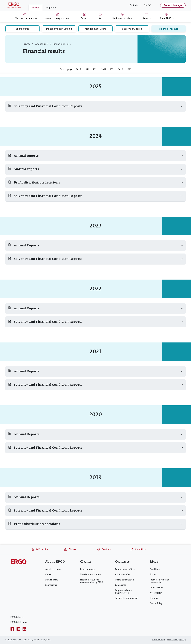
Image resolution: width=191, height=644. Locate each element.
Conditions (138, 549)
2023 (95, 69)
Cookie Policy (156, 603)
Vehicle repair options (91, 575)
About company (53, 569)
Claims (70, 549)
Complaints (121, 585)
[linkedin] (24, 629)
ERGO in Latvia (17, 617)
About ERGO (42, 44)
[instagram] (18, 629)
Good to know (157, 588)
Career (49, 575)
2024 (87, 69)
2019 (129, 69)
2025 (78, 69)
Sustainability (52, 580)
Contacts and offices (125, 569)
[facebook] (12, 629)
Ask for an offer (123, 575)
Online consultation (124, 580)
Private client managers (127, 598)
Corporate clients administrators (123, 592)
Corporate (51, 8)
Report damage (173, 5)
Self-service (39, 549)
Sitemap (154, 598)
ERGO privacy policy (176, 640)
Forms (153, 575)
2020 (121, 69)
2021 (112, 69)
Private (36, 8)
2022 (104, 69)
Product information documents (160, 581)
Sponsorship (51, 585)
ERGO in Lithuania (19, 622)
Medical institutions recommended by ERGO (92, 581)
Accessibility (156, 593)
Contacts (134, 5)
